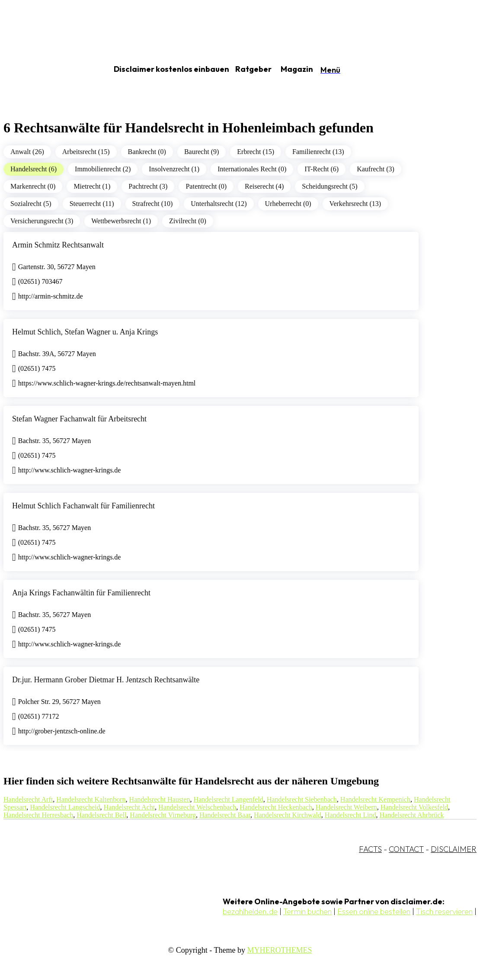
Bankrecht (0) (147, 152)
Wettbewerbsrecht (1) (121, 221)
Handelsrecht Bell (101, 815)
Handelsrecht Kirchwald (288, 815)
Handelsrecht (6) (34, 169)
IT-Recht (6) (322, 169)
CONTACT (406, 849)
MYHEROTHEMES (279, 950)
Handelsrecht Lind (350, 815)
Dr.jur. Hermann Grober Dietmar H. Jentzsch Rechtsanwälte (106, 680)
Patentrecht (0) (206, 186)
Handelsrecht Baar (225, 815)
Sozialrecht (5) (31, 204)
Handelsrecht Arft (28, 799)
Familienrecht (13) (318, 152)
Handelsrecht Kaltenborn (91, 799)
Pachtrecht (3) (148, 186)
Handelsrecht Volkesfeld (414, 807)
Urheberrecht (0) (288, 204)
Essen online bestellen (374, 911)
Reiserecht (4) (264, 186)
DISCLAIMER (454, 849)
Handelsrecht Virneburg (163, 815)
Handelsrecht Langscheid (65, 807)
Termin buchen (307, 911)
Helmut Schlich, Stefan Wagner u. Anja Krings (85, 332)
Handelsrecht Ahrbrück (411, 815)
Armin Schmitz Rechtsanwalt (58, 245)
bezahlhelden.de (250, 911)
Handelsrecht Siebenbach (302, 799)
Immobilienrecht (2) (103, 169)
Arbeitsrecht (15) (86, 152)
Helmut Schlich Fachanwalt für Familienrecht (83, 506)
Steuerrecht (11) (92, 204)
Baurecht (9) (202, 152)
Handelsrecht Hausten (160, 799)
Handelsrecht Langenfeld (228, 799)
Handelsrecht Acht (129, 807)
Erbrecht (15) (256, 152)
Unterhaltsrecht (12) (219, 204)
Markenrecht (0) (33, 186)
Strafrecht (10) (153, 204)
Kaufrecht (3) (376, 169)
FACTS (370, 849)
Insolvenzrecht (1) (174, 169)
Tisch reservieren (444, 911)
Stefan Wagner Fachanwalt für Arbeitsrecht (79, 419)
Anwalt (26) (27, 152)
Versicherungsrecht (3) (42, 221)
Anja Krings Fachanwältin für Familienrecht (81, 593)
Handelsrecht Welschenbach (197, 807)
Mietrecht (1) (92, 186)
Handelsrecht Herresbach (38, 815)
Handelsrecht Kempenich (375, 799)
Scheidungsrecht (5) (330, 186)
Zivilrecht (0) (188, 221)
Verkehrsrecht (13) (355, 204)
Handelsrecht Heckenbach (276, 807)
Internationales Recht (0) (252, 169)
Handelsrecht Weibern (346, 807)
